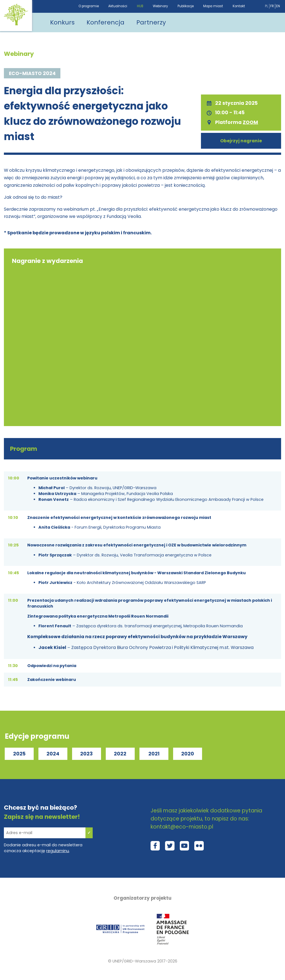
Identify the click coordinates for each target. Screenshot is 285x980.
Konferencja (105, 22)
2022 (120, 754)
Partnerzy (151, 22)
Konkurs (62, 22)
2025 (19, 754)
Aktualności (118, 6)
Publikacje (186, 6)
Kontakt (239, 6)
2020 (188, 754)
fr (272, 6)
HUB (140, 6)
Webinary (160, 6)
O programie (89, 6)
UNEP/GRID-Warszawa (134, 961)
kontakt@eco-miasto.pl (182, 827)
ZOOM (250, 122)
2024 (53, 754)
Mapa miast (213, 6)
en (278, 6)
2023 (86, 754)
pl (266, 6)
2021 (154, 754)
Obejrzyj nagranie (241, 141)
